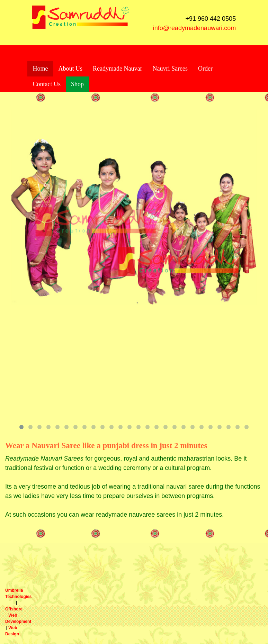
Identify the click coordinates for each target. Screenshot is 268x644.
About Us (70, 69)
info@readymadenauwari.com (194, 28)
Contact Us (47, 84)
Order (205, 69)
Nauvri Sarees (170, 69)
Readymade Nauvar (117, 69)
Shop (77, 84)
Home (40, 69)
